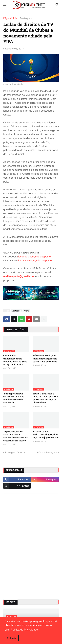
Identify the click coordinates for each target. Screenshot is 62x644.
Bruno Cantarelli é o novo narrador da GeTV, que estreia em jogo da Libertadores (46, 398)
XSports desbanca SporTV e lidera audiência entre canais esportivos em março (15, 436)
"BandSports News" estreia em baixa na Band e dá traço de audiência (14, 398)
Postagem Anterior (15, 452)
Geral (27, 311)
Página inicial (10, 18)
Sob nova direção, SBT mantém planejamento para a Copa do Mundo (45, 358)
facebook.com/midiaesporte (34, 257)
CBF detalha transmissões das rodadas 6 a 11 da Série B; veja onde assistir (15, 360)
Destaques (26, 18)
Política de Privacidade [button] (24, 630)
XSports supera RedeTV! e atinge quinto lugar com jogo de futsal (46, 435)
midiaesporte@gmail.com (19, 276)
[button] (5, 5)
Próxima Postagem (47, 452)
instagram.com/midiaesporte (35, 260)
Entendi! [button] (12, 638)
